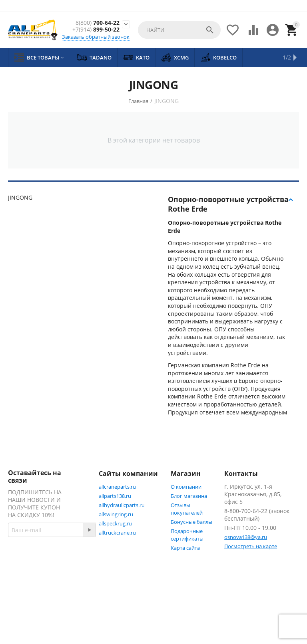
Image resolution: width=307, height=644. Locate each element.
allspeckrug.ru (115, 523)
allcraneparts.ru (117, 487)
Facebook (29, 587)
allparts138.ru (115, 496)
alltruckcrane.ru (117, 533)
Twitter (26, 606)
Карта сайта (185, 548)
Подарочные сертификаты (187, 535)
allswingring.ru (116, 514)
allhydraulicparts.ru (122, 505)
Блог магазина (189, 496)
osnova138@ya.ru (246, 537)
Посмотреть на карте (251, 546)
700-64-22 (98, 23)
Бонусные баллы (191, 522)
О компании (186, 487)
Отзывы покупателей (187, 509)
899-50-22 (96, 30)
